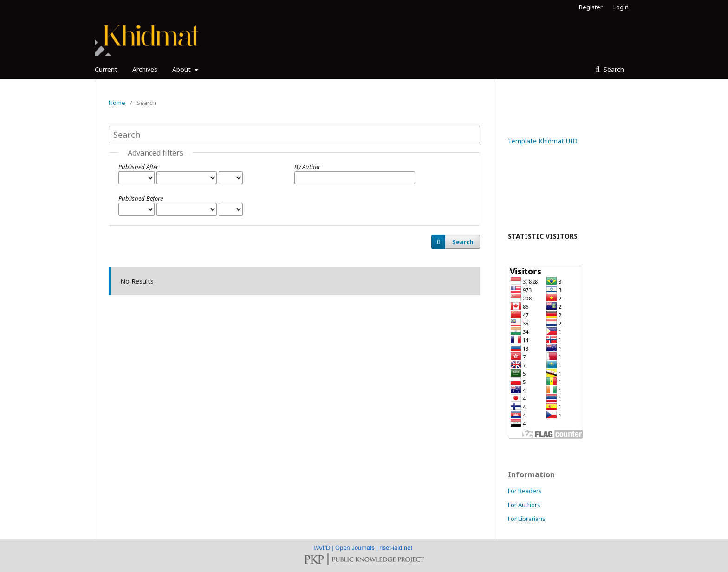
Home (117, 103)
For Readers (525, 491)
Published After (138, 167)
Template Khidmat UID (543, 141)
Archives (145, 69)
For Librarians (527, 519)
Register (591, 7)
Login (621, 7)
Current (106, 69)
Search (613, 69)
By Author (307, 167)
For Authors (524, 505)
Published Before (141, 198)
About (182, 69)
